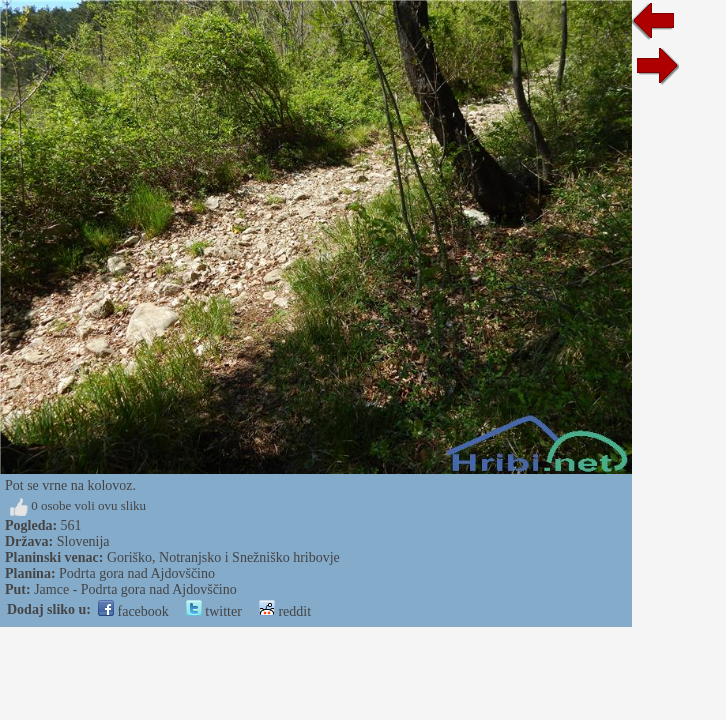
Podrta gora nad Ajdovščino (137, 573)
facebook (133, 611)
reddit (285, 611)
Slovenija (83, 541)
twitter (214, 611)
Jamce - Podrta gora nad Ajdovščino (135, 589)
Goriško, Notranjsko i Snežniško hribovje (223, 557)
